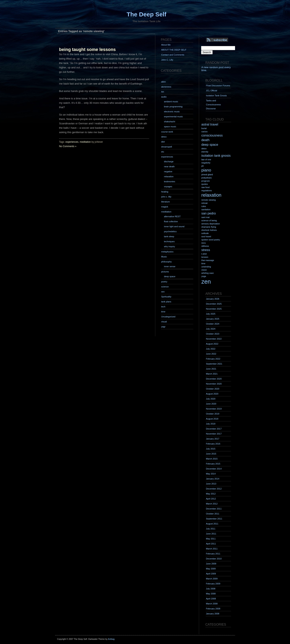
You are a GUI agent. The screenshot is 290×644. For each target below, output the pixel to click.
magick (165, 207)
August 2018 (212, 419)
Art (163, 92)
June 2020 (211, 404)
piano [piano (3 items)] (206, 170)
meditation (85, 142)
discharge (169, 161)
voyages (168, 186)
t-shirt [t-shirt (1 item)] (204, 254)
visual (164, 322)
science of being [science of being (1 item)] (209, 220)
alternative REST (172, 216)
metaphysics (167, 252)
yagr (163, 327)
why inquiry (170, 246)
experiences (72, 142)
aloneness (166, 87)
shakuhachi (170, 122)
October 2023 (213, 334)
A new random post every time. (216, 69)
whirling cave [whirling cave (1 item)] (208, 273)
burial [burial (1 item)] (204, 128)
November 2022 (214, 339)
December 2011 (214, 509)
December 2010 (214, 559)
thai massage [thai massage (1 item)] (208, 260)
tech (163, 307)
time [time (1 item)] (203, 263)
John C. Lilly (167, 60)
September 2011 (214, 519)
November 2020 (214, 384)
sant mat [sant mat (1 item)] (206, 217)
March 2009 (212, 579)
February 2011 (213, 554)
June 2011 (211, 534)
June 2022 (211, 354)
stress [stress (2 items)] (206, 250)
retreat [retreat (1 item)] (205, 203)
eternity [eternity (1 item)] (205, 152)
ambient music (171, 102)
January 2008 (213, 614)
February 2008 (213, 609)
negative (168, 171)
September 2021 (214, 364)
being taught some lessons (88, 49)
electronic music (172, 112)
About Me (166, 45)
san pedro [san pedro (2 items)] (209, 213)
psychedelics (170, 231)
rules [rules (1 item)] (204, 206)
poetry (164, 282)
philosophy (167, 262)
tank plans (166, 302)
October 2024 (213, 324)
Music (164, 257)
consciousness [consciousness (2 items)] (212, 135)
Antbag (111, 639)
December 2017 (214, 429)
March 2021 (212, 374)
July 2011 (211, 529)
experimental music (174, 117)
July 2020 (211, 399)
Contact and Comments (173, 55)
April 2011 (211, 544)
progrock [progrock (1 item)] (206, 181)
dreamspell (167, 147)
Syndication (222, 40)
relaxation (169, 176)
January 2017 (213, 439)
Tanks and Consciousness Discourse (214, 105)
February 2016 (213, 444)
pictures (165, 272)
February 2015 (213, 464)
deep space (170, 276)
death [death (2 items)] (206, 140)
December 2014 (214, 469)
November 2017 (214, 434)
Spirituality (166, 297)
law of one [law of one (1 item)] (206, 160)
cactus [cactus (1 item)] (205, 132)
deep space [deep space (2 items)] (210, 145)
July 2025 (211, 314)
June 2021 (211, 369)
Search (207, 52)
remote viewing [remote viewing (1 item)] (209, 200)
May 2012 (211, 494)
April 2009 (211, 574)
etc (163, 152)
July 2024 (211, 329)
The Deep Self (146, 14)
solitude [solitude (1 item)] (205, 233)
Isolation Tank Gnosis (216, 96)
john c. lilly (166, 197)
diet (163, 142)
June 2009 (211, 564)
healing (165, 192)
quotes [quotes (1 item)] (205, 184)
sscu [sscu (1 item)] (204, 243)
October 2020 (213, 389)
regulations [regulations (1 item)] (207, 190)
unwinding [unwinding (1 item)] (206, 267)
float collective (171, 221)
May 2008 (211, 594)
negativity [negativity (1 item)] (206, 163)
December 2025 (214, 304)
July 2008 (211, 589)
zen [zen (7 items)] (206, 282)
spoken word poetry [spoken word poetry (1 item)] (211, 240)
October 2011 (213, 514)
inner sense (170, 266)
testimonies (170, 181)
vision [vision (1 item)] (204, 270)
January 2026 (213, 299)
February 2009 (213, 584)
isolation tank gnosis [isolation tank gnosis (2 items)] (216, 156)
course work (167, 132)
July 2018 (211, 424)
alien (164, 82)
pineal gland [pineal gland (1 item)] (207, 174)
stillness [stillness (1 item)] (205, 246)
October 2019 (213, 414)
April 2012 (211, 499)
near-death (169, 166)
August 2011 (212, 524)
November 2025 (214, 309)
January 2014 (213, 479)
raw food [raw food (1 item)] (206, 187)
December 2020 (214, 379)
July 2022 (211, 349)
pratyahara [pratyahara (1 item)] (207, 178)
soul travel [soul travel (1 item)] (206, 236)
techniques (169, 241)
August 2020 (212, 394)
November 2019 (214, 409)
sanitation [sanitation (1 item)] (206, 209)
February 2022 (213, 359)
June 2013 (211, 484)
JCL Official (212, 91)
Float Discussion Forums (218, 86)
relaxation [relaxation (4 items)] (211, 195)
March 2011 (212, 549)
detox (164, 137)
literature (166, 202)
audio (164, 97)
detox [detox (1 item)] (204, 149)
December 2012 (214, 489)
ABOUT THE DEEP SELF (174, 50)
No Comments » (68, 146)
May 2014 (211, 474)
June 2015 (211, 454)
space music (170, 127)
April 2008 (211, 599)
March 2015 (212, 459)
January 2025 (213, 319)
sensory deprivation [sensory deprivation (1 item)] (211, 224)
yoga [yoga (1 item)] (204, 276)
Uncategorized (168, 317)
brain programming (173, 107)
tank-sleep (169, 236)
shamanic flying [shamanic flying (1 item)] (209, 227)
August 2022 (212, 344)
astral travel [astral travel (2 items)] (210, 124)
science (165, 287)
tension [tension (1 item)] (205, 257)
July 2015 (211, 449)
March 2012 (212, 504)
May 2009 (211, 569)
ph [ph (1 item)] (203, 166)
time (163, 312)
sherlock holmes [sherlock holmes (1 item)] (209, 230)
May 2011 (211, 539)
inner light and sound (174, 226)
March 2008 (212, 604)
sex (163, 292)
